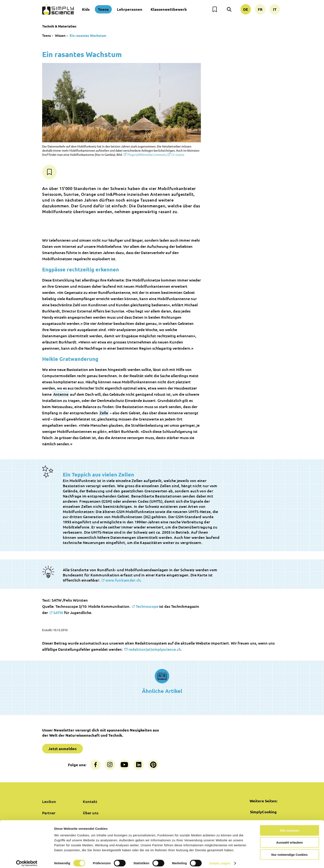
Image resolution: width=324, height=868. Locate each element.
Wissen (60, 35)
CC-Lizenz (178, 154)
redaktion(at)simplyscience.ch (155, 649)
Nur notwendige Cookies (289, 851)
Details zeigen (220, 860)
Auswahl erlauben (289, 839)
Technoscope (147, 606)
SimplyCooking (263, 812)
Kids (86, 9)
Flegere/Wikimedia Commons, (147, 154)
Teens (103, 9)
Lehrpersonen (130, 9)
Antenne (61, 394)
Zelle (104, 413)
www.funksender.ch (123, 580)
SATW (58, 612)
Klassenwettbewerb (169, 9)
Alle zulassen (289, 827)
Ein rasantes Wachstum (88, 35)
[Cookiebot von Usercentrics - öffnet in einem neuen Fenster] (27, 860)
